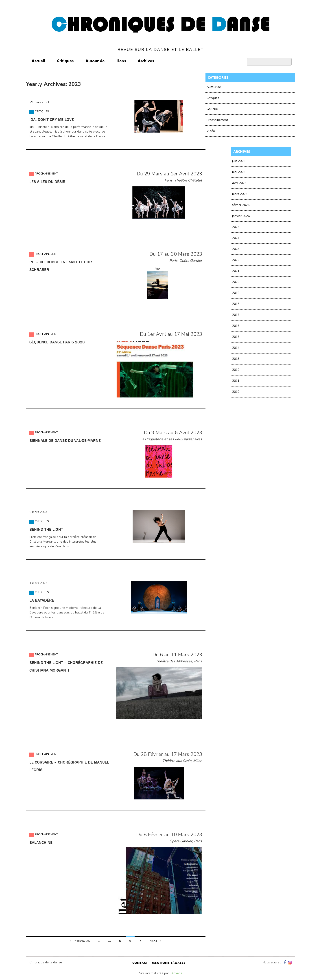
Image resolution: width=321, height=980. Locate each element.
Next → (155, 941)
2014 (236, 348)
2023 (236, 249)
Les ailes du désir (47, 182)
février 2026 (241, 205)
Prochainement (46, 174)
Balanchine (41, 842)
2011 (236, 381)
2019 (236, 293)
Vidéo (211, 131)
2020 (236, 282)
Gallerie (212, 109)
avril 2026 (239, 183)
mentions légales (169, 963)
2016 (236, 326)
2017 (236, 315)
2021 (236, 271)
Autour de (95, 61)
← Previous (80, 941)
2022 (236, 260)
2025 (236, 227)
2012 (236, 370)
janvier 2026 (241, 216)
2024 (236, 238)
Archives (146, 61)
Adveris (177, 973)
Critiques (65, 61)
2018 (236, 304)
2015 (236, 337)
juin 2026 (239, 161)
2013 (236, 359)
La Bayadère (42, 600)
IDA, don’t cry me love (52, 120)
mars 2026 (240, 194)
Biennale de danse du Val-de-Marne (65, 441)
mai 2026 (239, 172)
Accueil (38, 61)
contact (140, 963)
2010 (236, 392)
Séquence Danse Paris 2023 (57, 342)
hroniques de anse (160, 33)
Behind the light (46, 529)
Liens (121, 61)
